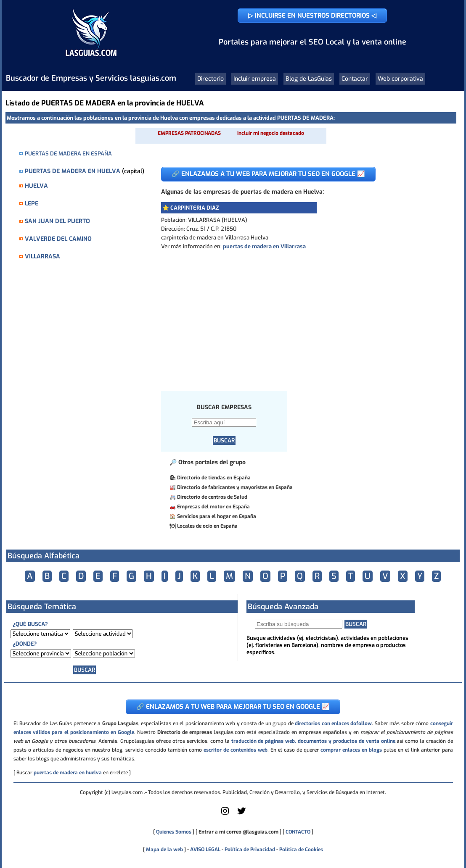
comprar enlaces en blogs (351, 750)
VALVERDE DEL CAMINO (58, 239)
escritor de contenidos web (236, 750)
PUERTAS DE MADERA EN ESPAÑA (68, 154)
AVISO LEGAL (205, 850)
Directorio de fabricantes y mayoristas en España (235, 487)
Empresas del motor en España (213, 507)
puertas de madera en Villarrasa (264, 246)
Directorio (210, 79)
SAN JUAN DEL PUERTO (57, 221)
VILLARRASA (42, 256)
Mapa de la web (164, 850)
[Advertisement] (302, 314)
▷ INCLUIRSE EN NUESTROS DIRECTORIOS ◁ (312, 16)
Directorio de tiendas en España (214, 478)
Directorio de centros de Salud (212, 497)
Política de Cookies (301, 850)
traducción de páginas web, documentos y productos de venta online (313, 741)
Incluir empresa (255, 79)
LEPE (32, 204)
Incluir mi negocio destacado (271, 133)
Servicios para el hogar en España (217, 516)
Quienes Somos (174, 832)
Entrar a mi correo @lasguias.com (238, 832)
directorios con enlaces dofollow (333, 723)
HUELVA (36, 186)
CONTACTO (298, 832)
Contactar (355, 79)
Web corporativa (400, 79)
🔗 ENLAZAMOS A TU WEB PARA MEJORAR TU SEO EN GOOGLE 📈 (268, 174)
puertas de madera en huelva (68, 773)
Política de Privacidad (250, 850)
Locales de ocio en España (207, 526)
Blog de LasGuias (309, 79)
